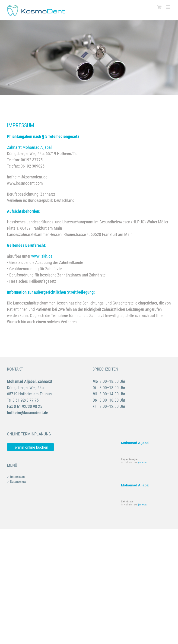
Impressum (17, 477)
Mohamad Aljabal (135, 443)
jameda (142, 462)
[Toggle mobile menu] (169, 7)
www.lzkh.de (42, 256)
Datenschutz (18, 482)
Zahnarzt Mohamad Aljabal (29, 147)
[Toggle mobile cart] (159, 7)
